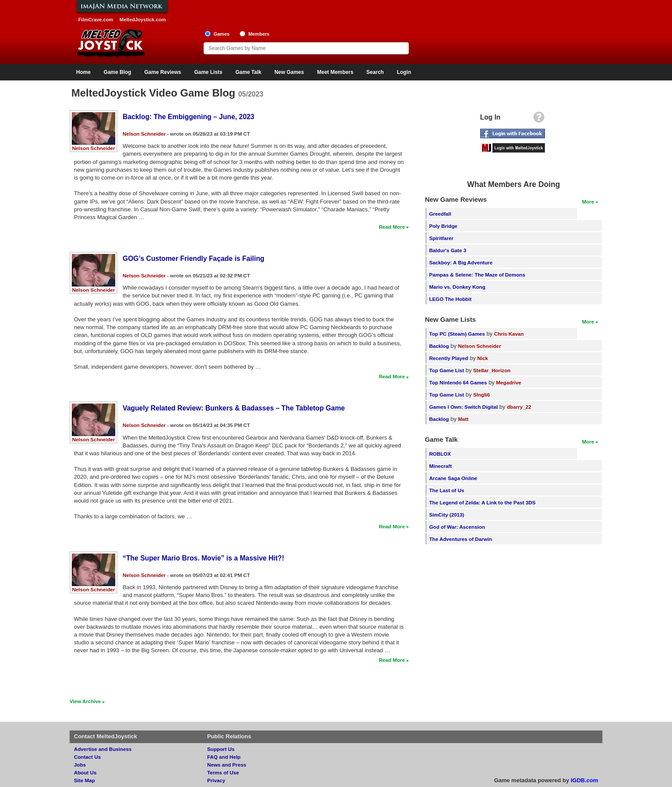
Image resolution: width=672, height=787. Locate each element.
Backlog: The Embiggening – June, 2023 (189, 117)
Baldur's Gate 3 (448, 250)
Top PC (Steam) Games (457, 334)
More (588, 202)
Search (375, 72)
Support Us (221, 749)
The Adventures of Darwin (461, 539)
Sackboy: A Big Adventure (461, 262)
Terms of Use (223, 772)
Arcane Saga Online (453, 478)
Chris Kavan (509, 334)
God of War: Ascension (457, 527)
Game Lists (208, 72)
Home (83, 72)
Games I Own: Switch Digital (464, 407)
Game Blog (117, 72)
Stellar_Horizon (492, 370)
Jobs (80, 765)
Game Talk (248, 72)
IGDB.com (584, 780)
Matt (463, 419)
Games (222, 34)
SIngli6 (481, 395)
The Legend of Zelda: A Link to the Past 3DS (483, 502)
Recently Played (449, 358)
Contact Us (87, 757)
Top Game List (447, 370)
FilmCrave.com (96, 20)
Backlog (439, 346)
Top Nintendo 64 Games (458, 382)
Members (259, 34)
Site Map (84, 780)
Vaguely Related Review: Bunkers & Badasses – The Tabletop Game (234, 408)
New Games (289, 72)
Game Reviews (163, 72)
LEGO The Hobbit (450, 299)
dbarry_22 (519, 407)
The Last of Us (447, 490)
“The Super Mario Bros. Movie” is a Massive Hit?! (203, 558)
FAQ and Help (224, 757)
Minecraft (441, 466)
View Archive (85, 701)
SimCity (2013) (447, 515)
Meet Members (335, 72)
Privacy (216, 780)
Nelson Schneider (94, 148)
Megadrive (509, 382)
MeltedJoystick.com (143, 20)
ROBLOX (440, 454)
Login (404, 72)
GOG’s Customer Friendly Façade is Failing (194, 258)
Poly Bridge (443, 226)
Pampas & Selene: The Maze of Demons (477, 275)
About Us (85, 772)
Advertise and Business (103, 749)
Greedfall (440, 214)
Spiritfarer (441, 238)
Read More (392, 227)
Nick (483, 358)
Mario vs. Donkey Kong (457, 287)
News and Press (227, 765)
